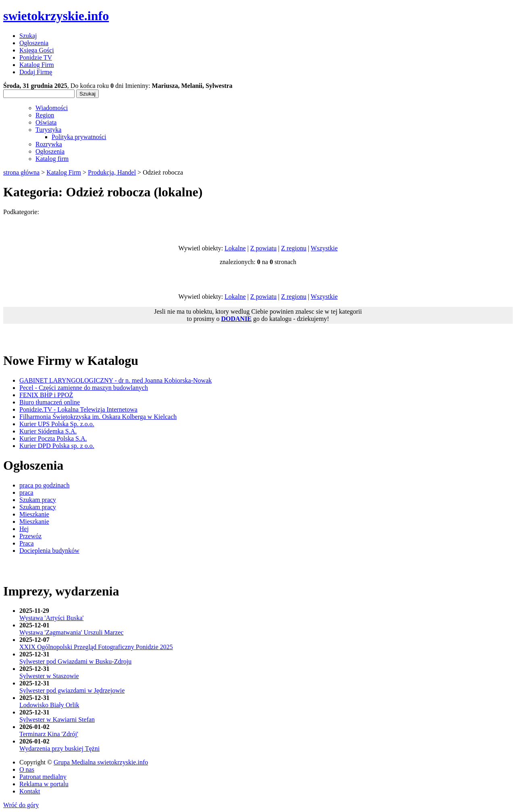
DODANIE (236, 319)
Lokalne (235, 248)
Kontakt (30, 791)
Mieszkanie (34, 514)
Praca (27, 543)
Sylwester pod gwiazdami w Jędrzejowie (72, 690)
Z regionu (294, 248)
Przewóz (30, 536)
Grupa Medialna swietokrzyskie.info (101, 762)
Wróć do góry (21, 805)
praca (26, 492)
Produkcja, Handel (112, 172)
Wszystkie (324, 248)
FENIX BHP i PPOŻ (46, 395)
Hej (24, 529)
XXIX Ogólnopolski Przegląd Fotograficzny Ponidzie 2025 (96, 647)
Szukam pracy (38, 500)
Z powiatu (263, 248)
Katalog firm (52, 159)
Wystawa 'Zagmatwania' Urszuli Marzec (71, 632)
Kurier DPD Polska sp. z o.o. (57, 446)
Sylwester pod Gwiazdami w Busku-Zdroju (75, 661)
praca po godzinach (44, 485)
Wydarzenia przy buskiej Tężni (59, 748)
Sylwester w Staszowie (49, 676)
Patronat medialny (43, 777)
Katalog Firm (64, 172)
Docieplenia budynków (49, 551)
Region (45, 115)
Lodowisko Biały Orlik (49, 705)
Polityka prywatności (79, 137)
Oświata (46, 122)
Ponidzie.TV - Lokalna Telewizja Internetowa (78, 409)
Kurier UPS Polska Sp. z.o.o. (57, 424)
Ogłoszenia (50, 151)
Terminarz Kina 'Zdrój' (49, 734)
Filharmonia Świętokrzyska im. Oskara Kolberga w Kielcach (98, 417)
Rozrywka (49, 144)
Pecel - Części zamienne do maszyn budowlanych (84, 388)
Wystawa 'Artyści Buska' (51, 618)
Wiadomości (52, 108)
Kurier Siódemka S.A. (48, 431)
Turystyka (48, 130)
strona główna (21, 172)
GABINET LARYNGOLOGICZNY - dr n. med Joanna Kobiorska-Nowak (115, 380)
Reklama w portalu (44, 784)
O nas (27, 769)
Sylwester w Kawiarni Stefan (57, 719)
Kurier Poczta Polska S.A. (53, 438)
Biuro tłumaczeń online (50, 402)
